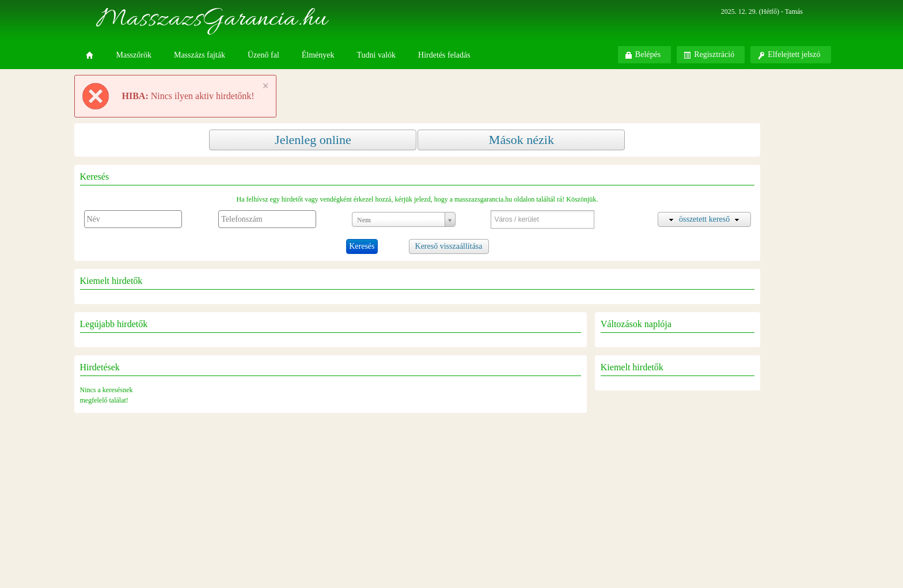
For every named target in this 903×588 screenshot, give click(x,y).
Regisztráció (709, 55)
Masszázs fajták (200, 55)
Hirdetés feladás (444, 55)
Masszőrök (134, 55)
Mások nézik (521, 140)
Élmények (318, 55)
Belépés (643, 55)
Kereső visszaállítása (449, 246)
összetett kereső (704, 219)
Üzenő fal (263, 55)
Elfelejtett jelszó (789, 55)
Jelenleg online (313, 140)
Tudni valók (377, 55)
